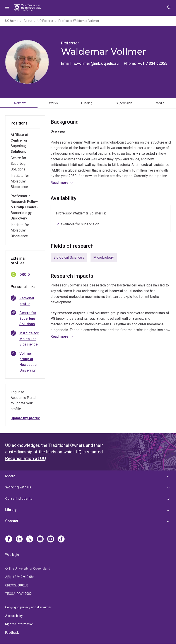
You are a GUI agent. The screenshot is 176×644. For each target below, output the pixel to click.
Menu (7, 8)
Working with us (18, 487)
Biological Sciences (69, 257)
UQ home (12, 21)
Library (11, 510)
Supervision (124, 103)
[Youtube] (40, 539)
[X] (30, 539)
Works (53, 103)
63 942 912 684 (24, 577)
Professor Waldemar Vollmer (79, 21)
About (28, 21)
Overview (19, 103)
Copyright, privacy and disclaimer (28, 607)
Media (160, 103)
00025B (23, 585)
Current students (19, 499)
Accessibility (14, 616)
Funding (87, 103)
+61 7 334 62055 (153, 63)
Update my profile (25, 418)
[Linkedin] (19, 539)
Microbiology (104, 257)
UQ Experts (45, 21)
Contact (12, 521)
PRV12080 (24, 594)
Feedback (12, 633)
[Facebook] (9, 539)
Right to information (19, 624)
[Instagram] (51, 539)
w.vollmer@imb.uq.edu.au (96, 63)
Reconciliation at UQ (26, 458)
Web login (12, 555)
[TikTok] (61, 539)
